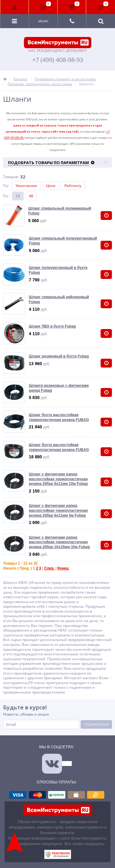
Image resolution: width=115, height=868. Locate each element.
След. (49, 568)
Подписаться (96, 724)
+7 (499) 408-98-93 (58, 60)
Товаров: (11, 177)
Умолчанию (26, 186)
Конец (63, 568)
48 (31, 196)
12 (18, 196)
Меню (43, 21)
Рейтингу (73, 186)
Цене (51, 186)
